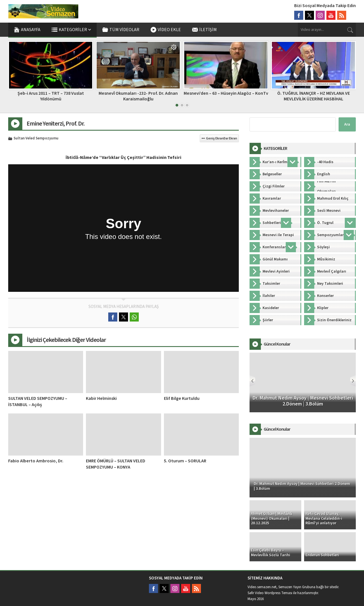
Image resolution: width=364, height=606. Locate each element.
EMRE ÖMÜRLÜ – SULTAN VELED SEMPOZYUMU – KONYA (116, 464)
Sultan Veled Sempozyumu (36, 139)
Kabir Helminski (101, 398)
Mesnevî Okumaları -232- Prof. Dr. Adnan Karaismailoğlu (138, 96)
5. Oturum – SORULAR (185, 461)
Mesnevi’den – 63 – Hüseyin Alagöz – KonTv (226, 93)
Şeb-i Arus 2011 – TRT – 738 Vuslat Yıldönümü (51, 96)
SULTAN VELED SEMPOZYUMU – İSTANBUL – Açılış (38, 402)
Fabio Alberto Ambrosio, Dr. (36, 461)
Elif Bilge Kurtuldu (182, 398)
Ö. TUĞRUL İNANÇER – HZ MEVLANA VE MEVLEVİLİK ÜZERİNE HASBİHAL (314, 96)
